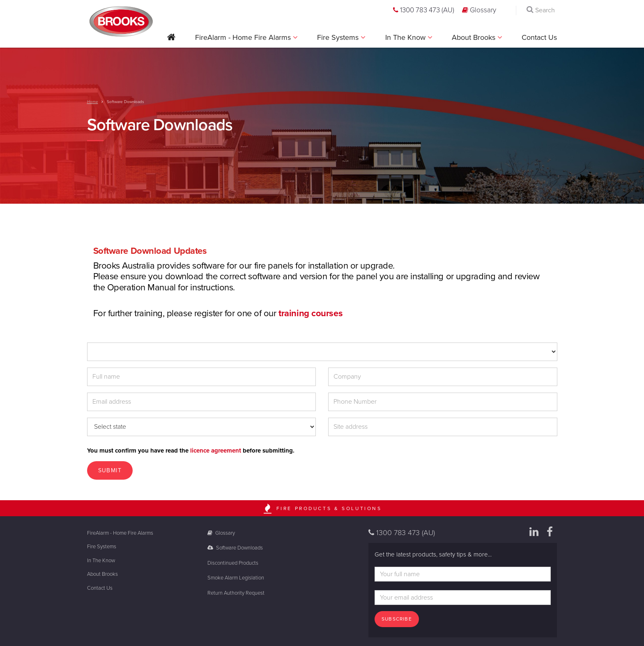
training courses (310, 313)
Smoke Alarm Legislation (236, 578)
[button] (171, 40)
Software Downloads (235, 548)
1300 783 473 (424, 10)
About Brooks (475, 37)
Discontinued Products (233, 563)
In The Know (406, 37)
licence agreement (216, 451)
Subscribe (397, 619)
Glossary (479, 10)
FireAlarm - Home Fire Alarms (244, 37)
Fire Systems (339, 37)
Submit (110, 470)
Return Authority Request (236, 593)
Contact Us (539, 37)
